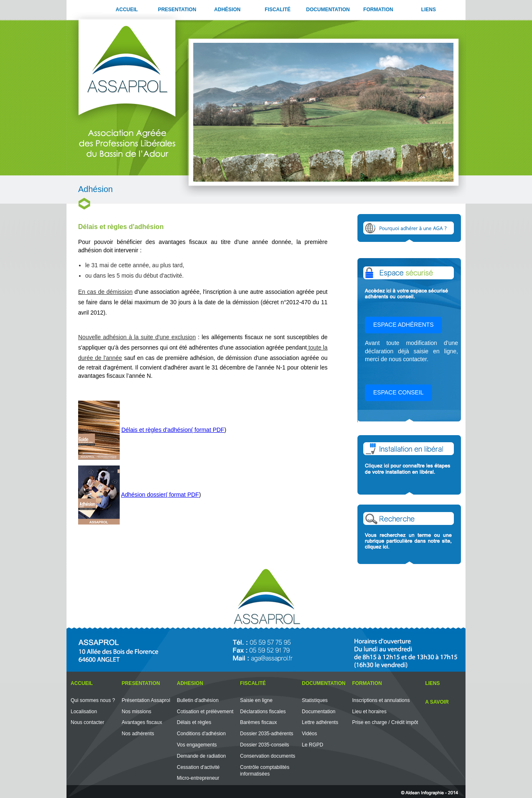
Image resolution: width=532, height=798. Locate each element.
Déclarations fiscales (263, 712)
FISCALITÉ (278, 10)
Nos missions (137, 712)
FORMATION (378, 10)
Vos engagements (197, 745)
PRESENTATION (177, 10)
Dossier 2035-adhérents (267, 734)
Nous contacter (87, 722)
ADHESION (190, 683)
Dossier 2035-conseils (265, 745)
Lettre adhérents (320, 722)
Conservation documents (268, 756)
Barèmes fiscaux (259, 722)
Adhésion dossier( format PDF (160, 495)
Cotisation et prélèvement (205, 712)
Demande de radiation (201, 756)
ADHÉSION (227, 10)
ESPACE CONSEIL (398, 392)
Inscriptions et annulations (381, 700)
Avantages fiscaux (142, 722)
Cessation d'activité (198, 767)
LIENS (428, 10)
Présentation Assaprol (146, 700)
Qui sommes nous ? (93, 700)
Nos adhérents (138, 734)
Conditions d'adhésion (201, 734)
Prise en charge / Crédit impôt (385, 722)
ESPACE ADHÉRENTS (403, 325)
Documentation (319, 712)
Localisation (84, 712)
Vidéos (309, 734)
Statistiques (315, 700)
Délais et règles (194, 722)
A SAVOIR (437, 702)
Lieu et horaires (369, 712)
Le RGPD (312, 745)
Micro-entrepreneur (198, 778)
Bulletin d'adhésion (197, 700)
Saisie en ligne (256, 700)
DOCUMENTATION (328, 10)
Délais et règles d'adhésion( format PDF (173, 430)
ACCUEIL (127, 10)
